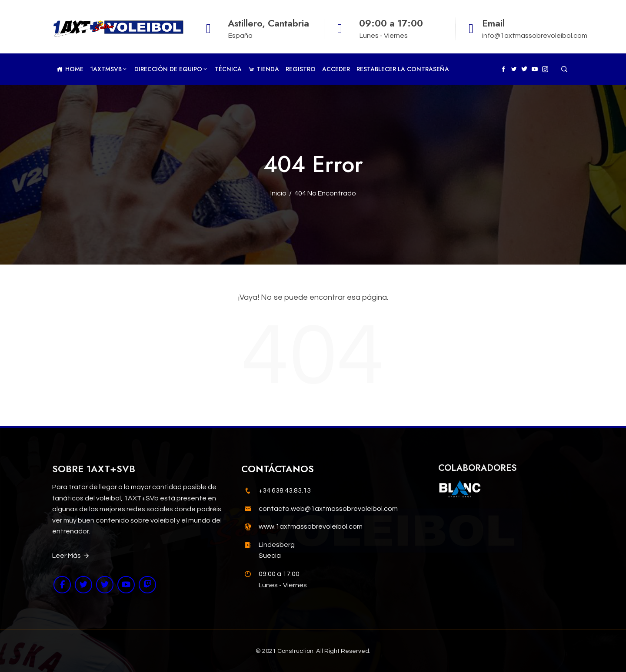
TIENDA (264, 69)
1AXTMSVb (109, 69)
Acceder (336, 69)
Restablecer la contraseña (403, 69)
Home (70, 69)
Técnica (228, 69)
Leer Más (71, 556)
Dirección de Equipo (171, 69)
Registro (301, 69)
